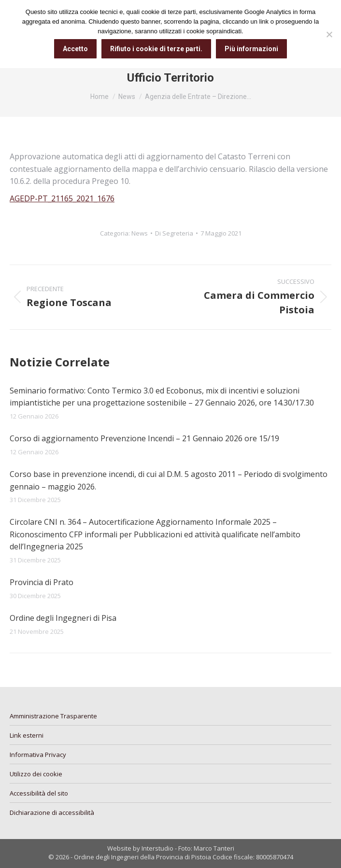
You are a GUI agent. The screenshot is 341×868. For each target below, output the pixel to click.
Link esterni (27, 735)
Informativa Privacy (38, 755)
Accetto (75, 49)
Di (174, 233)
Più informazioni (251, 49)
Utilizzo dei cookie (36, 774)
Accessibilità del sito (39, 793)
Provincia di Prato (42, 582)
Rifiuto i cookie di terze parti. (156, 49)
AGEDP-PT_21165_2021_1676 (62, 198)
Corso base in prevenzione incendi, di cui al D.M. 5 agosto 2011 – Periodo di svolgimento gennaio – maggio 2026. (169, 480)
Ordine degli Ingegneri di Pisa (63, 618)
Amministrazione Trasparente (53, 716)
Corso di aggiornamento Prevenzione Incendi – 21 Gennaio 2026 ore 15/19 (144, 438)
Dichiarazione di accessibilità (52, 812)
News (140, 233)
